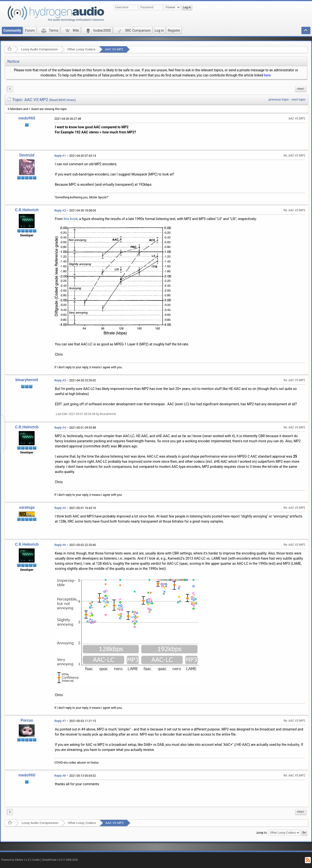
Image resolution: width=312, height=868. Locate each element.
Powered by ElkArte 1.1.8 (15, 860)
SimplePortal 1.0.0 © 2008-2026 (60, 860)
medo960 (27, 118)
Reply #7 (60, 721)
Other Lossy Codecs (81, 49)
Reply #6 (60, 545)
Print (301, 89)
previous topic (279, 99)
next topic (299, 99)
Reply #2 (60, 211)
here (267, 75)
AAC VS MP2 (114, 49)
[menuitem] (301, 89)
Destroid (27, 155)
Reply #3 (60, 380)
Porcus (27, 720)
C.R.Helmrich (27, 210)
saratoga (27, 507)
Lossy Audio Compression (39, 49)
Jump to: (262, 833)
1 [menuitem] (10, 89)
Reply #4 (60, 428)
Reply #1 (60, 156)
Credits (36, 860)
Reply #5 (60, 508)
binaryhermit (27, 380)
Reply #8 (60, 776)
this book (71, 219)
